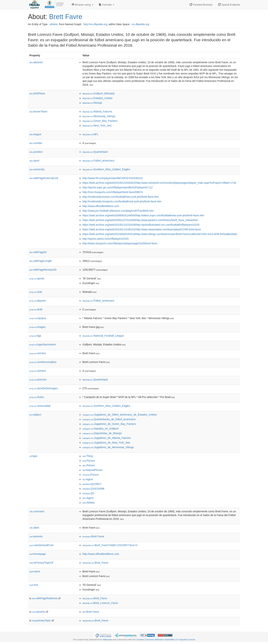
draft (36, 309)
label (34, 528)
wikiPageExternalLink (44, 178)
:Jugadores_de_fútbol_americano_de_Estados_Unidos (120, 415)
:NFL (90, 134)
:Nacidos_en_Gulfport (100, 429)
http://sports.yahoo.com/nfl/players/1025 (106, 239)
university (37, 169)
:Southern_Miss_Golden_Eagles (106, 169)
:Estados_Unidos (97, 98)
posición (38, 380)
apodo (37, 278)
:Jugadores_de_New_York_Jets (106, 443)
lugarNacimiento (43, 344)
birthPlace (37, 93)
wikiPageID (38, 252)
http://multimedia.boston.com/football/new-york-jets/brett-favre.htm (121, 197)
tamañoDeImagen (44, 388)
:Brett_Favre (95, 563)
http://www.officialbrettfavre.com (101, 206)
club (36, 292)
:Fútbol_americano (98, 161)
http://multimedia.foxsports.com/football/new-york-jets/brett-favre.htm (122, 201)
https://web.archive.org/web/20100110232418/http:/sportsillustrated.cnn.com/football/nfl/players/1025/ (141, 225)
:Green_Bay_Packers (100, 121)
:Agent (88, 479)
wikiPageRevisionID (43, 270)
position (36, 152)
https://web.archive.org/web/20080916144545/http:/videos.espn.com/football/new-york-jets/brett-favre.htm (143, 215)
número (38, 371)
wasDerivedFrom (42, 545)
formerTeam (38, 112)
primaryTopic (41, 621)
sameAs (36, 536)
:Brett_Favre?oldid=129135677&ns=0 (110, 545)
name (35, 571)
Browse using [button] (82, 5)
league (35, 134)
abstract (36, 62)
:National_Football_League (103, 336)
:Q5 (88, 493)
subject (35, 415)
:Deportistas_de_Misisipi (102, 433)
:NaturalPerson (92, 470)
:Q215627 (92, 484)
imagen (38, 327)
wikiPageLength (41, 261)
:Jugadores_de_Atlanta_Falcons (107, 438)
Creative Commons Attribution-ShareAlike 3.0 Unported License (166, 640)
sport (34, 161)
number (36, 143)
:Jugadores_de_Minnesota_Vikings (108, 447)
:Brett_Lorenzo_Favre (100, 603)
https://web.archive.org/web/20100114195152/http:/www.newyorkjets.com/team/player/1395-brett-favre (142, 229)
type (33, 456)
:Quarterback (95, 152)
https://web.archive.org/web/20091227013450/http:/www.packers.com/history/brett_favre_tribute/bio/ (140, 220)
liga (35, 336)
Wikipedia (107, 640)
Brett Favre (66, 17)
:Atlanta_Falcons (97, 112)
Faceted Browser (201, 5)
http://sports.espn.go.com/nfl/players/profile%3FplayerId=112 (118, 187)
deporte (38, 301)
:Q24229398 (93, 489)
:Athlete (89, 503)
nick (34, 585)
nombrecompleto (43, 362)
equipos (38, 318)
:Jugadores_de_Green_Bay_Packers (109, 424)
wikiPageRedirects (45, 598)
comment (37, 511)
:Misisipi (92, 103)
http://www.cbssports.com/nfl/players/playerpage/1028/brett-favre (120, 243)
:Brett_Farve (95, 598)
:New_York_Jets (97, 126)
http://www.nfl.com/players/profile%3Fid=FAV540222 (113, 178)
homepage (38, 554)
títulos (37, 397)
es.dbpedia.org (141, 24)
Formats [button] (107, 5)
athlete (54, 24)
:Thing (88, 456)
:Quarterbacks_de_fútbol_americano (109, 419)
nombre (38, 353)
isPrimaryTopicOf (41, 563)
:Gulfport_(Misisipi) (98, 93)
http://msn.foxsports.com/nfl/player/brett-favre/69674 (113, 192)
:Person (89, 461)
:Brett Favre (93, 536)
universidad (40, 406)
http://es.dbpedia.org (95, 24)
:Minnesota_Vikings (99, 116)
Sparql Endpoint (229, 5)
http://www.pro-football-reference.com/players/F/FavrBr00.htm (118, 211)
